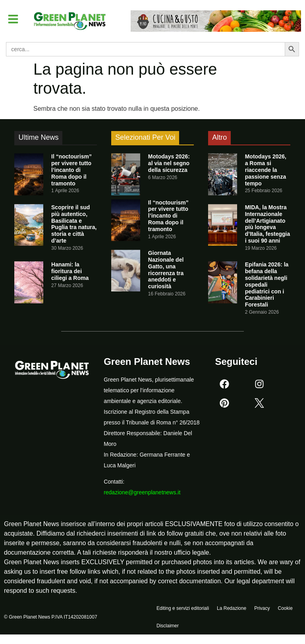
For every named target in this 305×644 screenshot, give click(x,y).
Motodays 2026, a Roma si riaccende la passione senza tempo (266, 170)
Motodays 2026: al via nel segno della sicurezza (169, 163)
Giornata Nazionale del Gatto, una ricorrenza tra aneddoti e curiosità (166, 270)
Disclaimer (168, 627)
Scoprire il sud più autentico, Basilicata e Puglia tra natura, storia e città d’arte (74, 224)
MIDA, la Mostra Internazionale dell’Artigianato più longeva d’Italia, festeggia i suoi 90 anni (268, 224)
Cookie (285, 609)
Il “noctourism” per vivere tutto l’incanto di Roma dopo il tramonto (71, 170)
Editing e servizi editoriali (183, 609)
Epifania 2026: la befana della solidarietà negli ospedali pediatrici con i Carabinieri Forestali (267, 284)
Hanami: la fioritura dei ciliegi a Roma (70, 271)
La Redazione (232, 609)
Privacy (262, 609)
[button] (14, 19)
